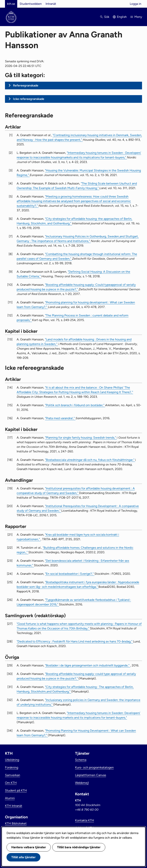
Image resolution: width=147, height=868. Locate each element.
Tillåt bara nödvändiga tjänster (79, 847)
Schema (81, 760)
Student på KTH (16, 790)
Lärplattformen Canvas (91, 775)
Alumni (10, 798)
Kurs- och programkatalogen (94, 767)
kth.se (11, 4)
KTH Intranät (14, 806)
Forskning (12, 767)
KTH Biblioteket (16, 823)
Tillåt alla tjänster (23, 857)
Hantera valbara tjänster (29, 847)
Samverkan (13, 775)
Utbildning (12, 760)
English (122, 17)
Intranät (51, 4)
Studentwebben (31, 4)
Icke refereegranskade (29, 99)
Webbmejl (82, 783)
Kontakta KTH (85, 820)
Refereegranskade (26, 85)
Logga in (136, 4)
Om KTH (11, 783)
